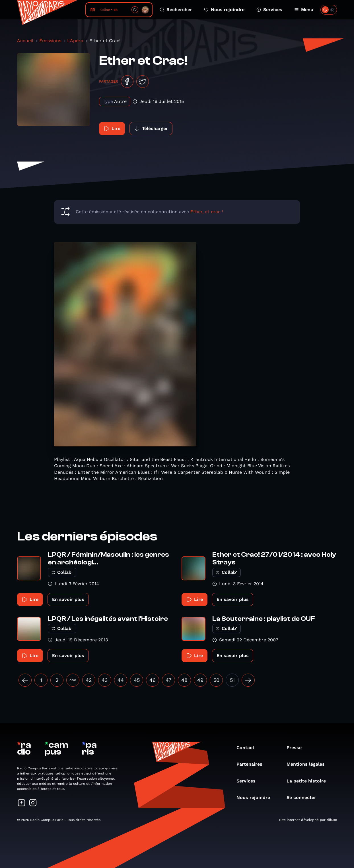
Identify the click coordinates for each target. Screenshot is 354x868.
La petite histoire (309, 781)
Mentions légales (308, 764)
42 (89, 680)
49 (200, 680)
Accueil (25, 41)
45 (137, 680)
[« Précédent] (25, 680)
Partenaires (252, 764)
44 (121, 680)
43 (105, 680)
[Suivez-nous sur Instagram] (33, 803)
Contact (248, 748)
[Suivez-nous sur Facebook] (22, 803)
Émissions (50, 41)
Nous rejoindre (224, 10)
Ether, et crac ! (207, 212)
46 (153, 680)
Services (269, 10)
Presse (297, 748)
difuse (332, 820)
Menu (304, 10)
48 (184, 680)
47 (168, 680)
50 (216, 680)
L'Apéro (75, 41)
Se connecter (304, 797)
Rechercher (176, 10)
